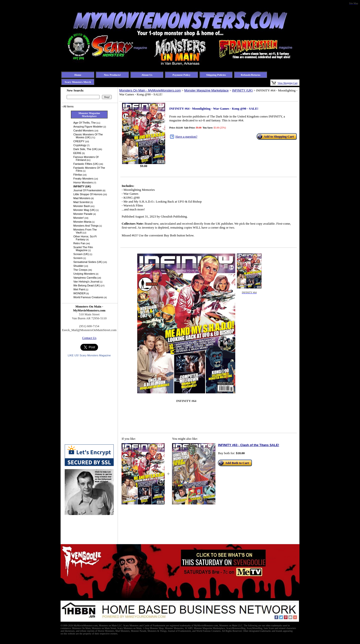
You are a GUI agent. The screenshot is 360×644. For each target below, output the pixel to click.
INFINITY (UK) (242, 90)
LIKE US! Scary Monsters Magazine (89, 355)
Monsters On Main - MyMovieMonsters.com (150, 90)
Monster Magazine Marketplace (206, 90)
